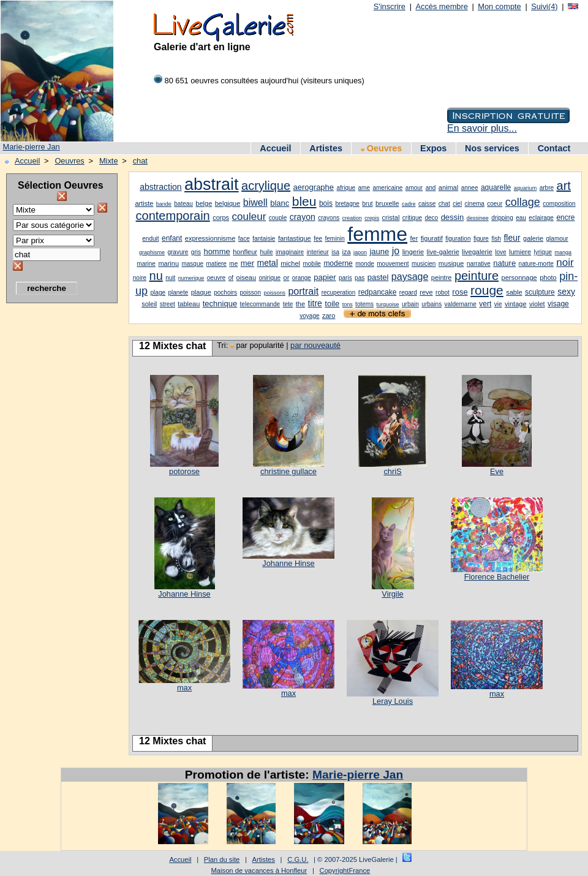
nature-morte (536, 264)
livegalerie (477, 252)
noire (140, 278)
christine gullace (288, 471)
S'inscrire (390, 6)
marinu (168, 263)
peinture (477, 276)
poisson (250, 293)
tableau (189, 304)
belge (204, 203)
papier (325, 277)
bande (164, 204)
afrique (346, 188)
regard (408, 293)
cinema (475, 204)
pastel (378, 277)
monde (365, 264)
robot (443, 293)
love (500, 252)
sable (514, 292)
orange (302, 278)
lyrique (543, 252)
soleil (149, 304)
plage (158, 293)
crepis (372, 218)
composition (559, 204)
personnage (519, 278)
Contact (554, 148)
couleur (249, 217)
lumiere (520, 252)
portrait (303, 291)
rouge (487, 290)
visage (558, 304)
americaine (387, 188)
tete (288, 304)
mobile (311, 264)
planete (178, 293)
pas (360, 278)
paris (345, 278)
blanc (280, 203)
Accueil (275, 148)
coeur (495, 204)
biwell (255, 202)
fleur (512, 238)
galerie (533, 238)
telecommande (260, 304)
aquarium (526, 188)
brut (367, 204)
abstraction (160, 187)
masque (192, 264)
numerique (191, 278)
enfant (172, 238)
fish (496, 239)
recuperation (339, 293)
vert (485, 304)
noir (565, 262)
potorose (184, 471)
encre (565, 217)
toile (332, 304)
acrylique (266, 186)
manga (563, 252)
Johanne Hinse (184, 594)
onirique (269, 278)
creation (352, 218)
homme (217, 251)
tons (348, 304)
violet (537, 304)
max (184, 688)
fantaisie (264, 239)
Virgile (392, 594)
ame (364, 188)
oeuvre (217, 278)
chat (140, 161)
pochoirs (225, 293)
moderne (338, 263)
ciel (457, 204)
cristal (391, 217)
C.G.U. (298, 859)
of (231, 278)
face (244, 239)
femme (377, 234)
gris (196, 252)
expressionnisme (210, 238)
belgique (228, 203)
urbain (410, 304)
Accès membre (441, 6)
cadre (409, 204)
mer (247, 263)
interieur (318, 252)
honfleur (245, 252)
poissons (274, 293)
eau (521, 218)
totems (364, 304)
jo (396, 251)
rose (460, 292)
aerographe (314, 187)
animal (448, 187)
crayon (303, 217)
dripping (502, 218)
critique (412, 218)
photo (548, 278)
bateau (183, 204)
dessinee (478, 218)
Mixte (109, 161)
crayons (329, 218)
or (287, 278)
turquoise (388, 304)
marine (146, 264)
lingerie (413, 252)
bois (326, 203)
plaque (201, 292)
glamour (557, 239)
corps (221, 217)
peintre (442, 278)
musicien (424, 264)
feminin (335, 239)
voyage (309, 316)
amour (414, 188)
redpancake (378, 292)
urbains (432, 304)
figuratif (432, 238)
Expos (433, 148)
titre (315, 303)
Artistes (326, 148)
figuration (458, 239)
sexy (566, 292)
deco (432, 218)
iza (346, 252)
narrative (479, 264)
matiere (217, 264)
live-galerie (443, 252)
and (431, 188)
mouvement (393, 264)
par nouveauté (315, 345)
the (300, 304)
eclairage (541, 218)
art (564, 186)
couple (278, 218)
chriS (392, 471)
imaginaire (290, 252)
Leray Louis (393, 701)
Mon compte (499, 6)
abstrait (212, 184)
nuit (170, 278)
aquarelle (496, 187)
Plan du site (222, 859)
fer (414, 238)
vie (498, 304)
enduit (150, 239)
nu (156, 276)
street (168, 304)
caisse (427, 204)
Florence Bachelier (497, 577)
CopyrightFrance (345, 870)
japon (360, 252)
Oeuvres (382, 148)
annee (470, 188)
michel (290, 263)
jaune (379, 251)
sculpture (540, 292)
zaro (329, 315)
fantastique (295, 238)
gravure (178, 252)
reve (426, 292)
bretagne (347, 204)
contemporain (173, 216)
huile (266, 252)
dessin (453, 217)
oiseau (246, 278)
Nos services (492, 148)
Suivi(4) (544, 6)
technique (220, 304)
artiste (144, 203)
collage (523, 202)
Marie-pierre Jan (32, 147)
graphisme (152, 252)
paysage (410, 277)
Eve (497, 471)
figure (481, 239)
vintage (515, 304)
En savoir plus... (482, 128)
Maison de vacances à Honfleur (259, 870)
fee (318, 239)
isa (335, 252)
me (233, 264)
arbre (547, 188)
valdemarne (461, 304)
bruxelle (387, 203)
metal (268, 263)
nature (504, 263)
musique (451, 263)
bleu (304, 201)
